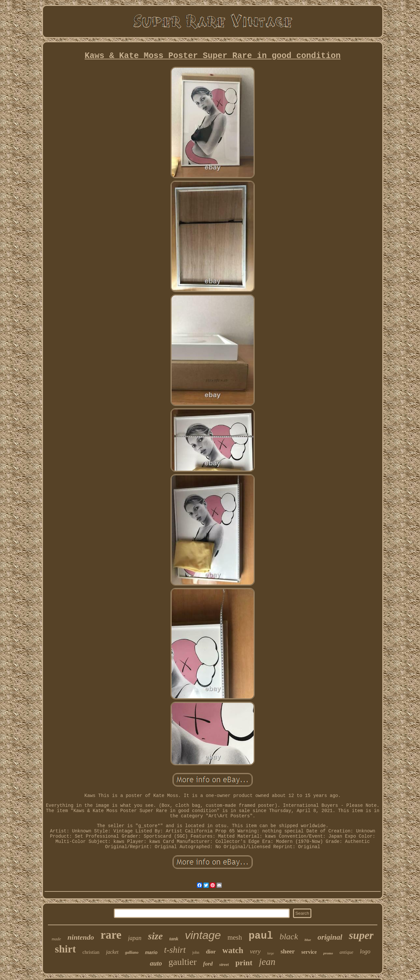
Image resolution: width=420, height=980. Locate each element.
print (244, 963)
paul (261, 936)
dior (211, 952)
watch (233, 950)
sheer (288, 951)
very (255, 951)
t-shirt (175, 950)
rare (111, 935)
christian (91, 952)
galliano (132, 952)
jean (267, 962)
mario (151, 952)
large (271, 953)
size (155, 936)
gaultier (183, 962)
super (361, 935)
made (56, 939)
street (224, 964)
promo (328, 953)
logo (365, 951)
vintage (203, 935)
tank (174, 939)
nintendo (81, 937)
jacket (112, 952)
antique (346, 952)
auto (156, 963)
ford (208, 964)
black (289, 937)
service (309, 952)
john (196, 952)
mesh (235, 937)
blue (308, 940)
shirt (65, 949)
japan (135, 938)
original (330, 937)
